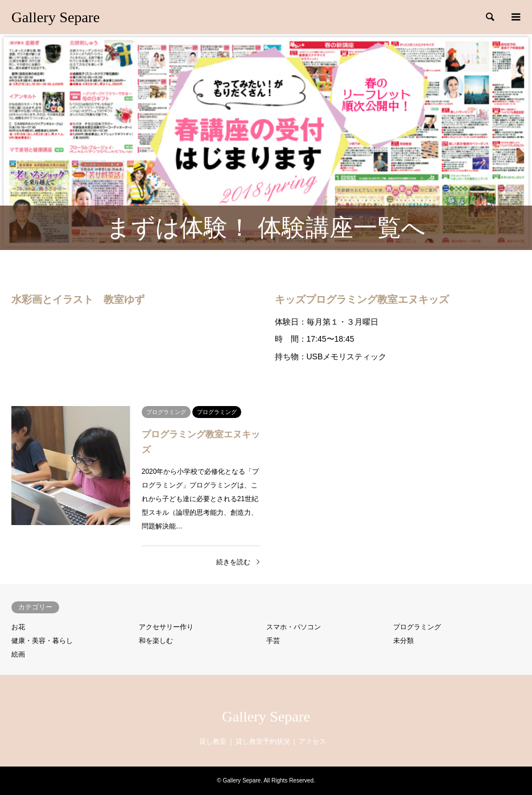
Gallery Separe (266, 717)
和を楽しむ (156, 641)
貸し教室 (213, 741)
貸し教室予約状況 (263, 741)
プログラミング (417, 627)
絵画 (18, 654)
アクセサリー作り (166, 627)
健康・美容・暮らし (42, 641)
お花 (18, 627)
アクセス (312, 741)
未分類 (403, 641)
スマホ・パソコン (294, 627)
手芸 (273, 641)
